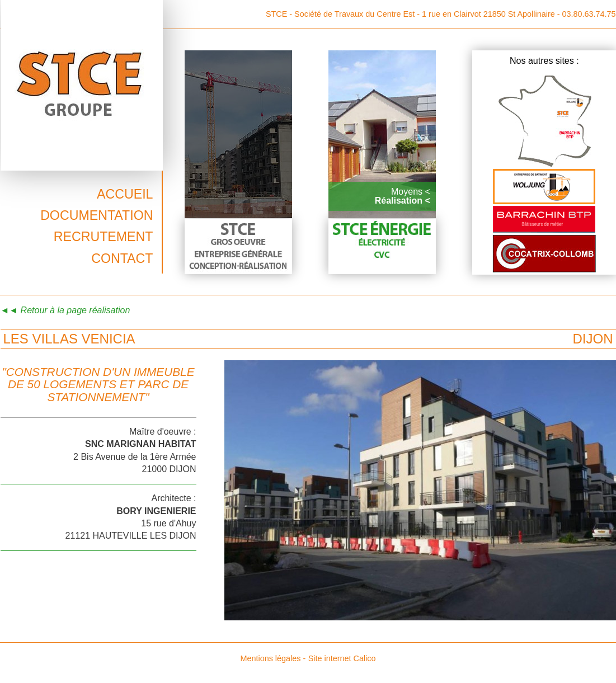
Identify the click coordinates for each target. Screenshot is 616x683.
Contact (122, 258)
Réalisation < (403, 201)
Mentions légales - (273, 658)
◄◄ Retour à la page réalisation (65, 310)
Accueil (125, 194)
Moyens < (411, 192)
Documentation (97, 215)
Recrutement (104, 237)
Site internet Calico (342, 658)
